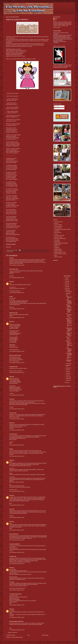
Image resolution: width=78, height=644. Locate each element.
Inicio (28, 635)
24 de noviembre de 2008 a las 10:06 (17, 265)
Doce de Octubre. (58, 232)
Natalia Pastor (12, 313)
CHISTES (56, 223)
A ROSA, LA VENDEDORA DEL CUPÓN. (69, 310)
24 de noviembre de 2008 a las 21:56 (17, 373)
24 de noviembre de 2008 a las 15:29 (17, 351)
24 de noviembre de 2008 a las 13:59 (17, 309)
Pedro (11, 282)
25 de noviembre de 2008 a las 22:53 (17, 617)
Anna (10, 258)
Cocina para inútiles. (58, 226)
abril (67, 375)
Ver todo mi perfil (57, 27)
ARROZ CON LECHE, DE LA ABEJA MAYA (69, 330)
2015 (66, 278)
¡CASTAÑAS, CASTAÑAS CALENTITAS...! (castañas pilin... (69, 356)
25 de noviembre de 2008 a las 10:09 (17, 456)
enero (67, 380)
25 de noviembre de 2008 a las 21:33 (17, 564)
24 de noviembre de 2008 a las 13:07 (17, 293)
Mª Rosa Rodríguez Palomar (15, 621)
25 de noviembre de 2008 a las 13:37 (17, 530)
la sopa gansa (12, 367)
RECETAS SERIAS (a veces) (60, 254)
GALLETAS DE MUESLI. (68, 338)
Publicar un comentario (12, 633)
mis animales (57, 240)
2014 (66, 280)
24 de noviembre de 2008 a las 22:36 (17, 419)
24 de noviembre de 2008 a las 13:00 (17, 278)
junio (67, 372)
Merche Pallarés (13, 534)
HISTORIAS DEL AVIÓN (59, 236)
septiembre (68, 365)
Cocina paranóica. (58, 228)
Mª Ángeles (12, 556)
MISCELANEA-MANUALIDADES (61, 243)
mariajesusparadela (14, 544)
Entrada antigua (45, 635)
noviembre (68, 293)
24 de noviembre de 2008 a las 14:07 (17, 318)
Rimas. (12, 251)
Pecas (11, 495)
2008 (66, 290)
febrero (68, 379)
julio (67, 370)
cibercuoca (12, 413)
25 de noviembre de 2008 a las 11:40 (17, 505)
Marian (11, 423)
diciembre (68, 292)
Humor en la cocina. (58, 237)
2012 (66, 283)
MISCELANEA (57, 242)
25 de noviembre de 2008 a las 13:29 (17, 518)
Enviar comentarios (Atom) (17, 637)
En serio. (56, 234)
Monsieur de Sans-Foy (14, 355)
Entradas (56, 106)
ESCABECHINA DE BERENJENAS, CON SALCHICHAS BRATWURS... (69, 323)
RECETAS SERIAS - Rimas (60, 252)
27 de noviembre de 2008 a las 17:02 (17, 630)
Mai (10, 449)
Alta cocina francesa (58, 222)
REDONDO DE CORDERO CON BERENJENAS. (69, 344)
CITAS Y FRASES (58, 225)
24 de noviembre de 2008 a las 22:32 (17, 409)
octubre (68, 363)
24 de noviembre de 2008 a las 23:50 (17, 430)
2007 (66, 383)
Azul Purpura (12, 434)
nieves (11, 399)
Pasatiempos (57, 248)
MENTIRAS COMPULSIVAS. (60, 239)
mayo (67, 373)
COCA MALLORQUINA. (69, 297)
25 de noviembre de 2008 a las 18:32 (17, 540)
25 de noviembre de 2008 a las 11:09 (17, 491)
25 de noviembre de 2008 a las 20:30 (17, 552)
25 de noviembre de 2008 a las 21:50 (17, 590)
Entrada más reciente (11, 635)
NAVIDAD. (56, 246)
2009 (66, 288)
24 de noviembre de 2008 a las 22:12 (17, 395)
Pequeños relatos (58, 249)
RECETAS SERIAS (58, 251)
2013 (66, 281)
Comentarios (57, 109)
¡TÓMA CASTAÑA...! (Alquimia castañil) (69, 350)
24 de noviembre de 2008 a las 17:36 (17, 363)
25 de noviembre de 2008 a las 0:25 (17, 445)
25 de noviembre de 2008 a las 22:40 (17, 605)
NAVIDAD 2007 (57, 245)
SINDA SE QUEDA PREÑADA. (69, 306)
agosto (68, 368)
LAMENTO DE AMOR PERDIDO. (69, 334)
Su (10, 297)
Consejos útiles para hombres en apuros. (63, 229)
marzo (68, 377)
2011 (66, 285)
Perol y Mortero (13, 269)
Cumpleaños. (57, 231)
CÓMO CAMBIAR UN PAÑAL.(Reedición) (69, 302)
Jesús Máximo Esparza (14, 594)
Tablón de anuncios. (58, 257)
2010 (66, 287)
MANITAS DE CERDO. (69, 361)
